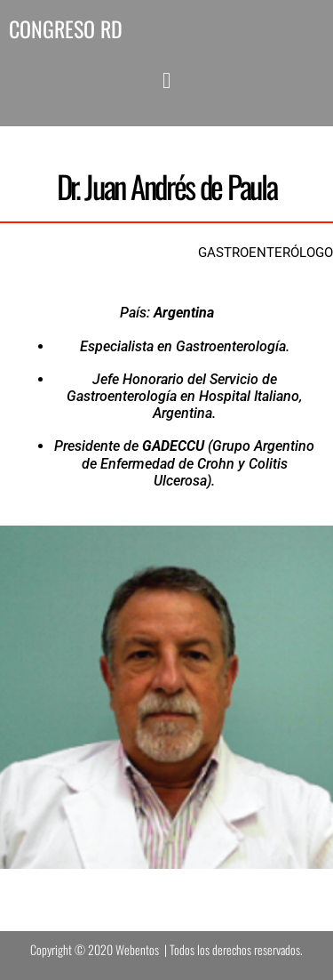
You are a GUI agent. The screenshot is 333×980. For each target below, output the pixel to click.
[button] (166, 80)
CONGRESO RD (66, 28)
